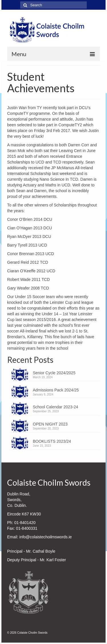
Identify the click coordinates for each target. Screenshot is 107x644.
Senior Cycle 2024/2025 (54, 373)
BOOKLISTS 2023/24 (52, 441)
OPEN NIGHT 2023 (50, 424)
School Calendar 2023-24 (55, 407)
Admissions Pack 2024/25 (56, 390)
